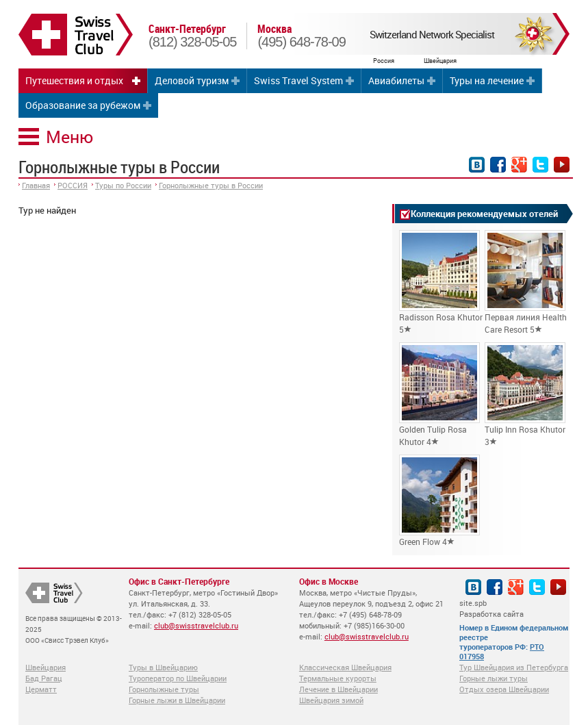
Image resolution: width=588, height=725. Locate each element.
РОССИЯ (73, 185)
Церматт (41, 689)
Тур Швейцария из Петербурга (514, 667)
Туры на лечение (487, 80)
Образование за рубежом (83, 105)
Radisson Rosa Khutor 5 (441, 282)
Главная (36, 185)
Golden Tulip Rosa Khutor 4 (439, 395)
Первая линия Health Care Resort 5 (526, 282)
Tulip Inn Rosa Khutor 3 (525, 395)
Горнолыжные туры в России (211, 185)
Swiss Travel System (298, 80)
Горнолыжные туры (164, 689)
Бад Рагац (44, 678)
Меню (69, 137)
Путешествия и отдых (74, 80)
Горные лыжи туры (494, 678)
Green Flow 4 (439, 501)
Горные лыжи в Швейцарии (177, 700)
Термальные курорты (338, 678)
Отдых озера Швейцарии (504, 689)
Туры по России (123, 185)
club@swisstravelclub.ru (196, 625)
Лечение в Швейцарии (338, 689)
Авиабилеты (396, 80)
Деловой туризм (192, 80)
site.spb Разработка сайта (491, 608)
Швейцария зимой (331, 700)
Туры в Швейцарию (163, 667)
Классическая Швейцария (345, 667)
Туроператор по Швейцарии (178, 678)
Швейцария (46, 667)
